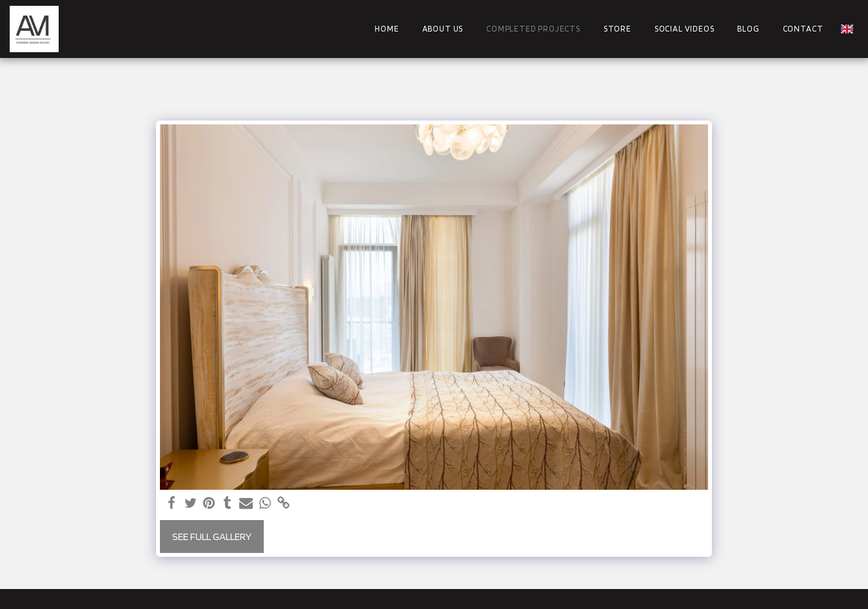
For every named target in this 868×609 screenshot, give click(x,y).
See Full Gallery (212, 536)
